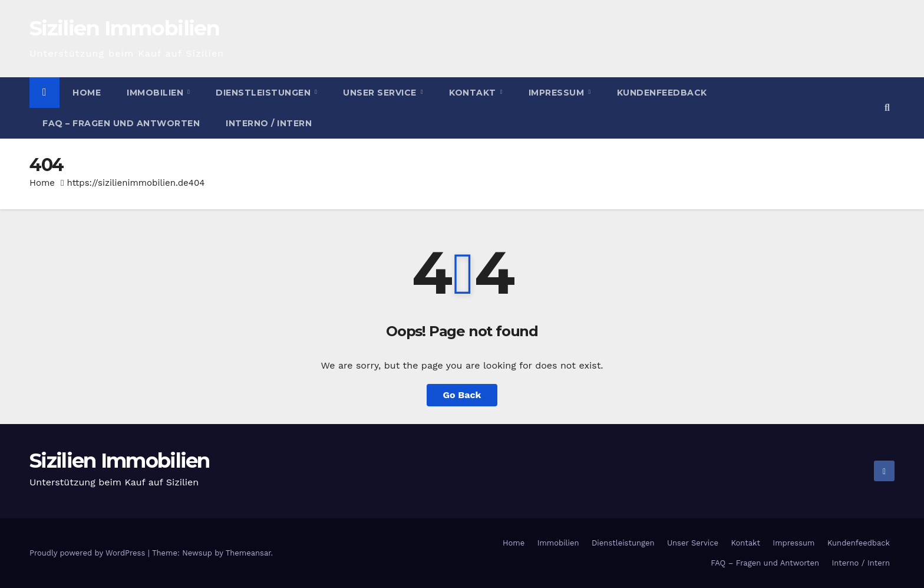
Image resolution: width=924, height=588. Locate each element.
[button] (887, 108)
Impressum (558, 93)
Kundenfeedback (662, 93)
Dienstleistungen (265, 93)
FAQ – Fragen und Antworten (121, 123)
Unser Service (381, 93)
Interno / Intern (269, 123)
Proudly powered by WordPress (89, 553)
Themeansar (248, 553)
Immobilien (156, 93)
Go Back (462, 395)
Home (87, 93)
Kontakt (474, 93)
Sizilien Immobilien (125, 28)
